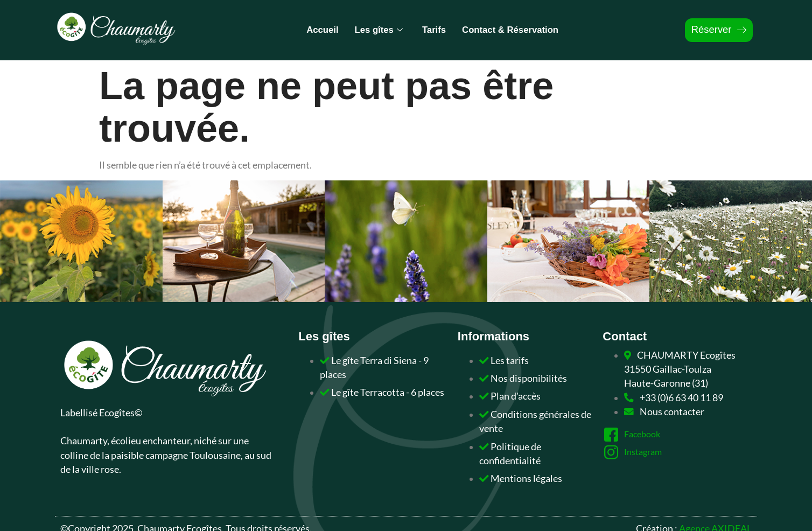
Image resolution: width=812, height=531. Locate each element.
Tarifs (433, 30)
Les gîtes (374, 30)
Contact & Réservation (515, 30)
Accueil (314, 30)
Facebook (634, 435)
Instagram (636, 452)
